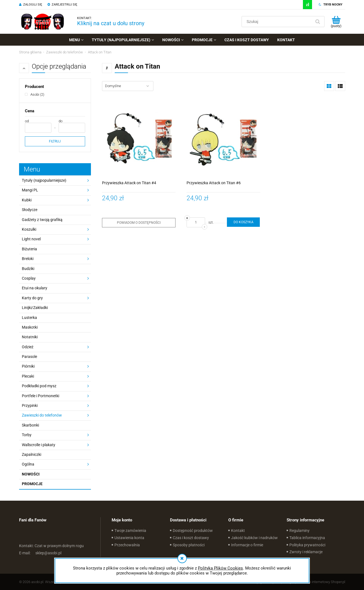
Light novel (31, 239)
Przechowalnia (127, 545)
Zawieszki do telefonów (42, 415)
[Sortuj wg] (128, 86)
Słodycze (30, 210)
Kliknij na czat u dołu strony (111, 23)
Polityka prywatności (307, 545)
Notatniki (30, 337)
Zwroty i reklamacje (306, 552)
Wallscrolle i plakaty (39, 445)
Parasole (29, 357)
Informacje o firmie (247, 545)
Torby (27, 435)
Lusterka (29, 318)
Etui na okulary (35, 288)
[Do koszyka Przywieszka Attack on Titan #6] (243, 222)
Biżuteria (29, 249)
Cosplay (29, 278)
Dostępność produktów (193, 531)
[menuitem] (76, 40)
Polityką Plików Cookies (220, 568)
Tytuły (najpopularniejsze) (44, 180)
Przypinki (30, 406)
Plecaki (28, 376)
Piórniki (28, 366)
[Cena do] (72, 128)
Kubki (27, 200)
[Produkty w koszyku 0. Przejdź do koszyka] (336, 22)
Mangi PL (30, 190)
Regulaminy (299, 531)
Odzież (28, 347)
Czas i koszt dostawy (191, 538)
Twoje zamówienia (130, 531)
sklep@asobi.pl (40, 553)
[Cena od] (38, 128)
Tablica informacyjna (307, 538)
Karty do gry (32, 298)
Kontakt (238, 531)
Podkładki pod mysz (39, 386)
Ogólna (28, 464)
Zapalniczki (32, 454)
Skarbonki (30, 425)
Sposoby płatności (189, 545)
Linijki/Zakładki (35, 308)
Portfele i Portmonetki (40, 396)
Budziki (28, 269)
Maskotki (30, 327)
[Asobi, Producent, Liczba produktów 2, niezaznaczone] (35, 94)
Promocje (32, 484)
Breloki (28, 259)
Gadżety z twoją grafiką (42, 220)
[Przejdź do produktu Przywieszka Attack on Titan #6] (223, 138)
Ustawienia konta (129, 538)
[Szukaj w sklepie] (278, 22)
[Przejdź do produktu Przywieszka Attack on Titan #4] (139, 138)
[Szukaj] (318, 22)
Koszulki (29, 229)
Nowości (31, 474)
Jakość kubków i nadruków (254, 538)
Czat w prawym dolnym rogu (51, 546)
